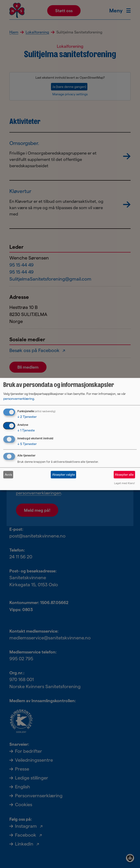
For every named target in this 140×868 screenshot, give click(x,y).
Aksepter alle (124, 475)
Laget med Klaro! (124, 483)
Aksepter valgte (64, 475)
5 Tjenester (27, 444)
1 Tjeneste (26, 430)
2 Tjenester (27, 417)
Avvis (8, 475)
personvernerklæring (19, 399)
